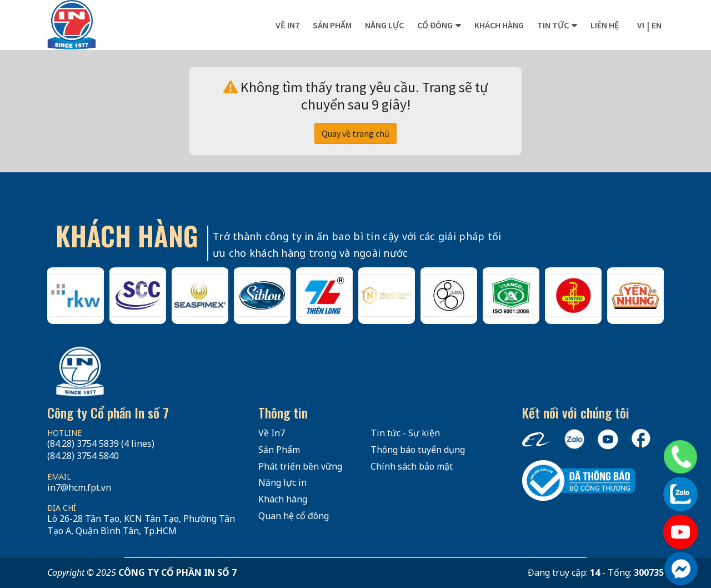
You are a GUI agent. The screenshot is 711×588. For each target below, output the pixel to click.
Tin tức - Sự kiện (405, 433)
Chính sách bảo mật (412, 466)
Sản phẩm (332, 25)
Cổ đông (435, 25)
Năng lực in (282, 482)
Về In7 (287, 25)
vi (641, 25)
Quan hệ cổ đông (294, 516)
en (657, 25)
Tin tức (553, 25)
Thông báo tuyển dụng (418, 450)
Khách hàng (499, 25)
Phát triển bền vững (300, 466)
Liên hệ (605, 25)
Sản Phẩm (279, 450)
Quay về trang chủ (355, 133)
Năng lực (384, 25)
